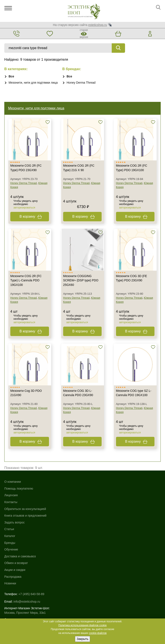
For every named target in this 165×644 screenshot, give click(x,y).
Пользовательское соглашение (26, 599)
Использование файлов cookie (26, 590)
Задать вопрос (15, 528)
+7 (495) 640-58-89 (31, 546)
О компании (13, 488)
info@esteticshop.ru (27, 552)
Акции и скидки (93, 522)
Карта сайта (13, 586)
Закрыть (82, 639)
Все (11, 76)
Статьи (9, 535)
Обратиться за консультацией (25, 515)
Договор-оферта (16, 604)
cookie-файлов (98, 633)
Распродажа (91, 528)
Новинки (88, 535)
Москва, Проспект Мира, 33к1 (25, 564)
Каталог (88, 488)
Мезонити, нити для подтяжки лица (33, 83)
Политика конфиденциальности (27, 595)
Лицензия (11, 501)
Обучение (89, 501)
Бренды (88, 495)
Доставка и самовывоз (98, 508)
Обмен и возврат (94, 515)
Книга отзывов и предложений (25, 522)
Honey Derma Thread (81, 83)
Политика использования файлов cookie (83, 625)
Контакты (11, 508)
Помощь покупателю (19, 495)
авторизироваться (25, 211)
